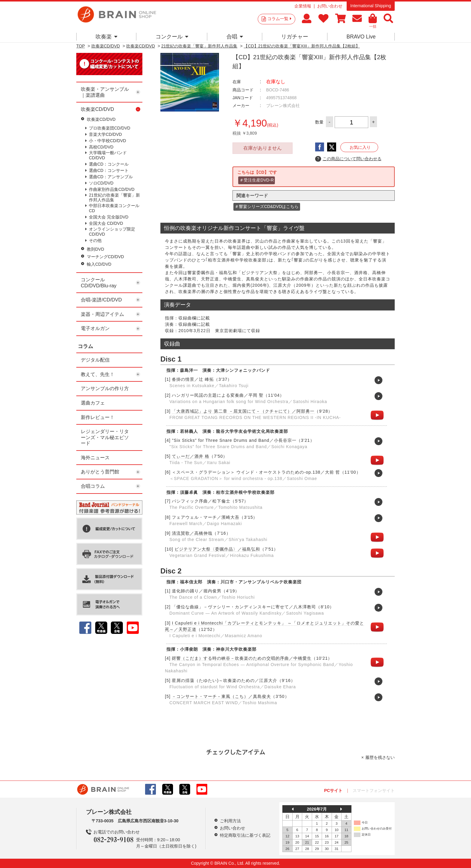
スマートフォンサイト (374, 790)
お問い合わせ (330, 6)
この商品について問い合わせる (348, 159)
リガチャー (295, 37)
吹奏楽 (106, 37)
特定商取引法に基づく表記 (245, 835)
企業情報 (303, 6)
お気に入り (360, 147)
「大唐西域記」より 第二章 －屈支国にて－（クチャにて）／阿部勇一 (243, 411)
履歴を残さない (380, 757)
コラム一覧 (279, 19)
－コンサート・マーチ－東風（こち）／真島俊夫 (221, 696)
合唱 (235, 37)
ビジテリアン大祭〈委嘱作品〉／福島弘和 (217, 549)
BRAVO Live (361, 37)
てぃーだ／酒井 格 (191, 456)
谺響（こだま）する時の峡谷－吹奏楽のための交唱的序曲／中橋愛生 (242, 658)
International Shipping (371, 6)
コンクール (172, 37)
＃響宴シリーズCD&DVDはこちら (267, 206)
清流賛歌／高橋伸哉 (192, 533)
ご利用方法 (230, 821)
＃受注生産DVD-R (257, 180)
